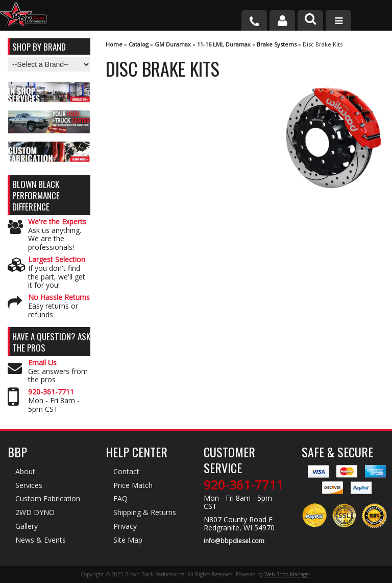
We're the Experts (57, 222)
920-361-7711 (51, 392)
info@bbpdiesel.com (234, 541)
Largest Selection (57, 260)
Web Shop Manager (287, 574)
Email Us (42, 363)
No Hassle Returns (59, 298)
